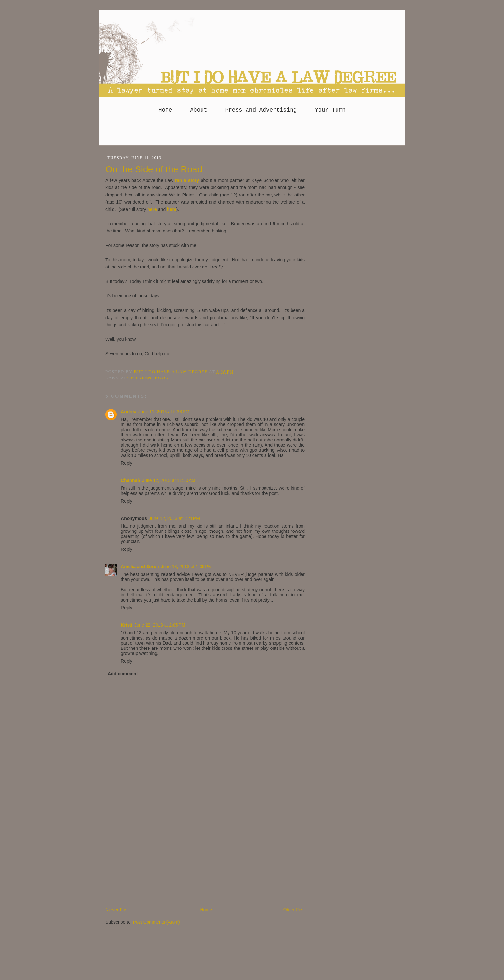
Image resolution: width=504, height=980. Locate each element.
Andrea (129, 412)
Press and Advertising (261, 110)
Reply (127, 463)
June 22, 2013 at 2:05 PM (160, 625)
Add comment (123, 674)
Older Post (294, 910)
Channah (130, 480)
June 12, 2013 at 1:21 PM (174, 518)
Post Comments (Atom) (157, 922)
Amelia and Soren (140, 567)
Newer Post (117, 910)
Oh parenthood (148, 378)
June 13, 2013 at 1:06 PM (187, 567)
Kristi (127, 625)
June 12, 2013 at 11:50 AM (169, 480)
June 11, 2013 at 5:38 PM (164, 412)
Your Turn (330, 110)
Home (165, 110)
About (198, 110)
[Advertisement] (252, 132)
